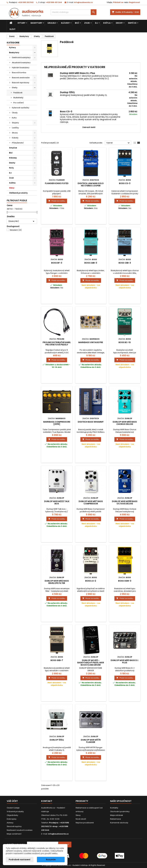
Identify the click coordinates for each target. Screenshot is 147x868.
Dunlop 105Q (67, 92)
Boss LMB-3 (91, 263)
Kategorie (13, 43)
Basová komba (19, 73)
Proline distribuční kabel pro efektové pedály (57, 343)
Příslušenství (18, 143)
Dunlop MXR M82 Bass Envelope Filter (57, 582)
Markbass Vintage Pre (91, 342)
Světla (107, 23)
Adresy (10, 823)
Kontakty (114, 808)
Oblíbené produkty (18, 193)
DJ (96, 23)
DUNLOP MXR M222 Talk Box (57, 502)
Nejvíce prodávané (85, 823)
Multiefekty (18, 98)
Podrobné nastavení (20, 860)
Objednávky (12, 815)
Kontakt (47, 801)
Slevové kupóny (14, 826)
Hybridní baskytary (21, 68)
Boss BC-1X (125, 342)
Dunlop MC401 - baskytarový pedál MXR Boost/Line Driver (91, 663)
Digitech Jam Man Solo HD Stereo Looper (91, 184)
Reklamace (115, 819)
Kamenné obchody (119, 823)
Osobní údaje (13, 808)
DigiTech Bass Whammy (91, 422)
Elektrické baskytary (21, 58)
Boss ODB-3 (125, 581)
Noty (11, 168)
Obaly (15, 113)
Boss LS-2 (91, 581)
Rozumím (51, 860)
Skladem (16, 230)
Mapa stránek (117, 815)
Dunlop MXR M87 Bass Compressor (91, 502)
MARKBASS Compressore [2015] (57, 423)
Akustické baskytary (21, 63)
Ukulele (52, 23)
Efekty (15, 88)
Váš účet (12, 801)
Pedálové (18, 93)
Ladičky (15, 128)
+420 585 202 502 (26, 2)
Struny (15, 133)
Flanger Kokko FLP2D (57, 183)
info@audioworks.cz (83, 2)
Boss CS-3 (66, 112)
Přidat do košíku (57, 201)
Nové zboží (81, 819)
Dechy (119, 23)
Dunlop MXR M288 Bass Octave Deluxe (125, 502)
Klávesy (65, 23)
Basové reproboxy (21, 83)
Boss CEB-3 (125, 263)
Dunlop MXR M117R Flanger (91, 741)
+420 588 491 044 (54, 2)
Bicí (77, 23)
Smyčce (132, 23)
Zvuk (87, 23)
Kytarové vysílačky (21, 108)
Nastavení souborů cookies (20, 830)
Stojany (15, 123)
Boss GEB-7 (57, 660)
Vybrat (118, 143)
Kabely (15, 138)
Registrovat (135, 2)
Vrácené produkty (15, 811)
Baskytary (36, 23)
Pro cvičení (19, 103)
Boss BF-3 (57, 263)
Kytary (21, 23)
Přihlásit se (118, 2)
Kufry (14, 118)
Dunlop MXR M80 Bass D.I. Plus (78, 73)
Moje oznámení (14, 834)
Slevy (12, 29)
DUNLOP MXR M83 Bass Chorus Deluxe (125, 423)
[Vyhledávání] (73, 12)
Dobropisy (12, 819)
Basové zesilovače (21, 78)
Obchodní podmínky (120, 811)
